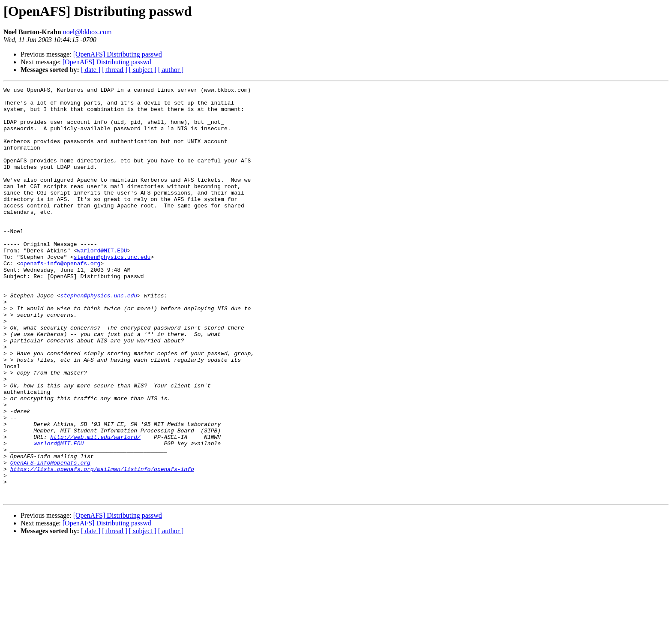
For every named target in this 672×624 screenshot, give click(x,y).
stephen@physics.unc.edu (112, 291)
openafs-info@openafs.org (60, 299)
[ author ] (171, 70)
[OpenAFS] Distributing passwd (118, 54)
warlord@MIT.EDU (102, 284)
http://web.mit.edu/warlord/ (95, 507)
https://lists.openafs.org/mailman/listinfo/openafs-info (102, 546)
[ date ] (91, 70)
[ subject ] (143, 70)
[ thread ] (115, 70)
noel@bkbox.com (87, 32)
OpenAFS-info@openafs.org (50, 538)
